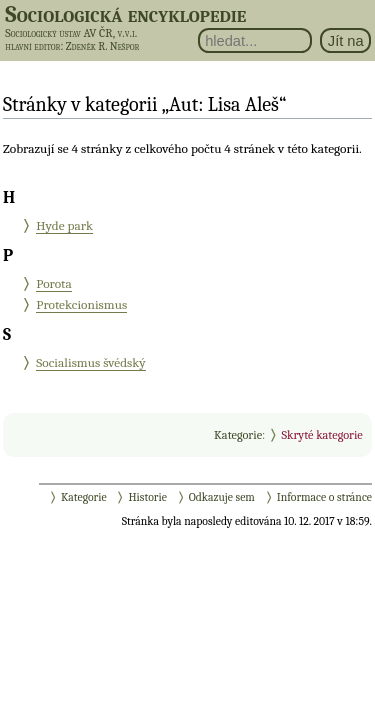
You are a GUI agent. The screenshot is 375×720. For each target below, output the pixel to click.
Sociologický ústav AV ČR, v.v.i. (71, 33)
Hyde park (64, 225)
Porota (53, 283)
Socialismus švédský (90, 362)
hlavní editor (32, 46)
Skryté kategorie (321, 435)
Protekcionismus (81, 304)
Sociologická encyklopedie (125, 14)
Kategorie (238, 435)
